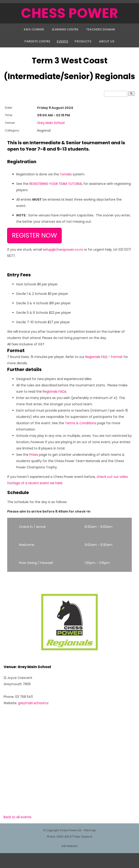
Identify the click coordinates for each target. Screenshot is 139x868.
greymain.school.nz (33, 703)
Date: (9, 108)
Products (83, 41)
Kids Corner (34, 29)
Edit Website (69, 846)
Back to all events (17, 817)
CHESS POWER (69, 13)
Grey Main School (51, 123)
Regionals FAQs (54, 392)
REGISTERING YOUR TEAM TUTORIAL (56, 184)
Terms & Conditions (81, 423)
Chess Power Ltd (71, 830)
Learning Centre (65, 29)
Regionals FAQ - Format (104, 357)
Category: (12, 130)
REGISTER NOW (34, 235)
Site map (90, 830)
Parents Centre (37, 41)
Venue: (10, 123)
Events (63, 41)
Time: (9, 115)
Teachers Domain (101, 29)
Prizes (34, 455)
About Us (107, 41)
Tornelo (66, 174)
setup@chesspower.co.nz (63, 250)
